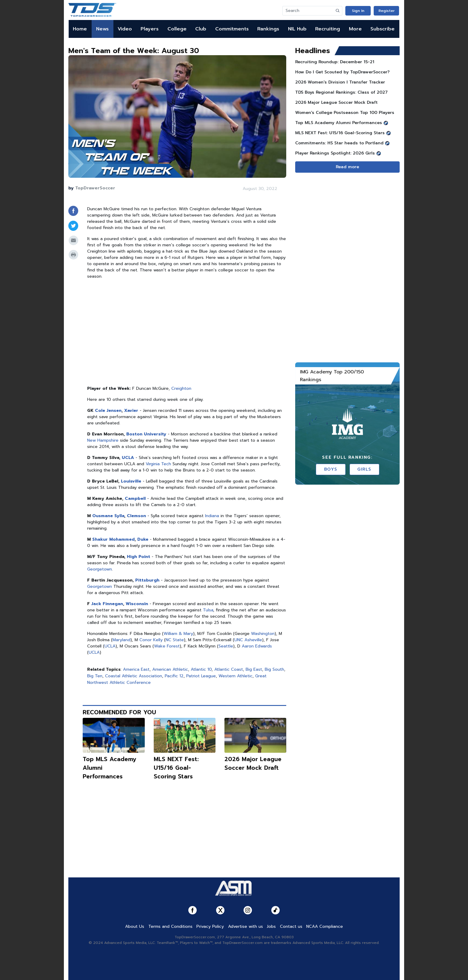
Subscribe (382, 29)
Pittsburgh (147, 580)
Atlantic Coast (229, 669)
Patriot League (201, 676)
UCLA (128, 458)
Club (201, 29)
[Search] (308, 11)
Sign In (358, 11)
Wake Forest (167, 646)
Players (150, 29)
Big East (254, 669)
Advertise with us (245, 926)
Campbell (135, 498)
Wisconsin (137, 604)
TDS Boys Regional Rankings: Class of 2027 (341, 92)
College (177, 29)
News (102, 29)
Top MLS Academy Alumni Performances (339, 123)
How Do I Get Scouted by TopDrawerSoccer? (342, 72)
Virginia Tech (158, 464)
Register (387, 11)
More (355, 29)
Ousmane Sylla (108, 516)
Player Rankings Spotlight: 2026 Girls (335, 153)
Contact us (291, 926)
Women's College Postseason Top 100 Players (345, 113)
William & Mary (178, 634)
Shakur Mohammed (113, 539)
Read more (347, 167)
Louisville (131, 481)
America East (136, 669)
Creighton (181, 388)
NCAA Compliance (325, 926)
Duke (143, 539)
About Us (135, 926)
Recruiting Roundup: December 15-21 (335, 62)
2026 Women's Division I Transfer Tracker (340, 82)
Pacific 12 (174, 676)
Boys (331, 469)
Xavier (131, 411)
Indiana (212, 516)
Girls (364, 469)
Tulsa (208, 610)
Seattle (226, 646)
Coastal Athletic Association (134, 676)
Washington (263, 634)
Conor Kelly (151, 640)
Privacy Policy (210, 926)
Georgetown (100, 569)
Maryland (121, 640)
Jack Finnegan (107, 604)
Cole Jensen (108, 411)
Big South (274, 669)
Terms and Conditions (170, 926)
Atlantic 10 (201, 669)
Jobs (271, 926)
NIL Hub (297, 29)
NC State (175, 640)
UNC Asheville (248, 640)
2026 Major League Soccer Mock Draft (253, 763)
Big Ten (95, 676)
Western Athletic (235, 676)
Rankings (268, 29)
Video (125, 29)
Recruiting (328, 29)
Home (80, 29)
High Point (138, 557)
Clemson (136, 516)
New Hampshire (103, 440)
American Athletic (170, 669)
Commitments (232, 29)
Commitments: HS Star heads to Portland (339, 143)
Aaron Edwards (257, 646)
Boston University (146, 434)
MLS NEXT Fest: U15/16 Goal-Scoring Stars (176, 768)
